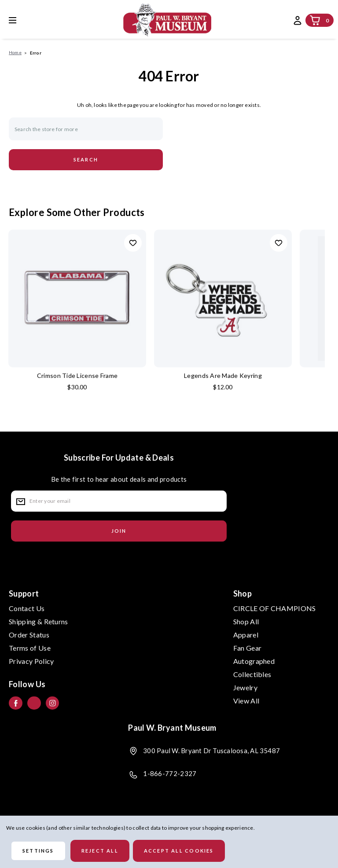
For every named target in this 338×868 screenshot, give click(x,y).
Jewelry (245, 687)
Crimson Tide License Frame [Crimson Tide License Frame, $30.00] (77, 375)
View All (246, 701)
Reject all (100, 851)
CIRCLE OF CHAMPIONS (275, 608)
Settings (38, 851)
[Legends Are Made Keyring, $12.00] (223, 298)
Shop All (246, 621)
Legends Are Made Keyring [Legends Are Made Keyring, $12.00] (223, 375)
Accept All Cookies (179, 851)
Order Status (29, 635)
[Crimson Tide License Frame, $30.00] (77, 298)
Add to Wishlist (133, 243)
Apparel (246, 635)
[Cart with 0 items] (315, 20)
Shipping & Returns (39, 621)
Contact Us (27, 608)
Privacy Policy (31, 661)
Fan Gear (248, 648)
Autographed (254, 661)
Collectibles (252, 674)
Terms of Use (30, 648)
